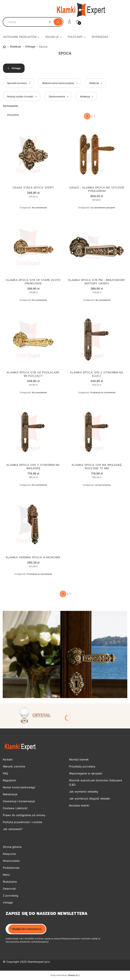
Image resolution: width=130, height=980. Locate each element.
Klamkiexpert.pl (38, 962)
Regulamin (9, 781)
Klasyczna (9, 854)
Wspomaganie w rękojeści (86, 774)
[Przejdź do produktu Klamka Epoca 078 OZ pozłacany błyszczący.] (33, 340)
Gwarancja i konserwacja (19, 802)
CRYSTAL (41, 716)
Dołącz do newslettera (27, 929)
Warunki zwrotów (14, 767)
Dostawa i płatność (15, 808)
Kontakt (8, 760)
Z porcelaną (10, 896)
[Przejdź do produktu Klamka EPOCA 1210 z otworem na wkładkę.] (33, 432)
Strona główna (4, 47)
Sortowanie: (11, 106)
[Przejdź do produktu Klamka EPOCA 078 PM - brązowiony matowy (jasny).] (97, 247)
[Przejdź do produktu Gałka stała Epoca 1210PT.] (33, 155)
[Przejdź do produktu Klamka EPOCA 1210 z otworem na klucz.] (97, 340)
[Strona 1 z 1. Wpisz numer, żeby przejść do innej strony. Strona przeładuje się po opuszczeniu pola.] (87, 116)
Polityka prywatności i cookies (23, 822)
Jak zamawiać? (13, 829)
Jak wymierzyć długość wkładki (90, 799)
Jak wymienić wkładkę (84, 792)
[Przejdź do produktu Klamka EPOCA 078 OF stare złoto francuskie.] (33, 247)
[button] (58, 22)
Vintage (30, 46)
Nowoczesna (11, 861)
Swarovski (9, 889)
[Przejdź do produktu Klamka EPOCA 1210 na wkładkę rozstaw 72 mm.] (97, 432)
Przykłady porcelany (82, 767)
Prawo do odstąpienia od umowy (24, 815)
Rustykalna (10, 882)
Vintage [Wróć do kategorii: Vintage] (14, 68)
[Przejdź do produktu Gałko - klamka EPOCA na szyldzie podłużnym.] (97, 155)
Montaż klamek (79, 760)
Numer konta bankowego (19, 788)
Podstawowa (11, 868)
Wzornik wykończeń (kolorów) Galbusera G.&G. (96, 783)
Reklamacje (10, 795)
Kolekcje (16, 46)
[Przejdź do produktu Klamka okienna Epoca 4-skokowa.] (33, 525)
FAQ (5, 774)
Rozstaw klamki (79, 806)
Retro (6, 875)
